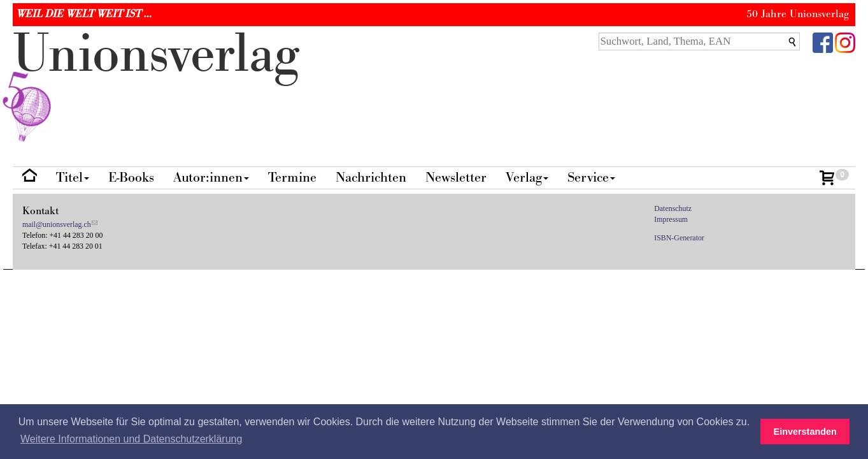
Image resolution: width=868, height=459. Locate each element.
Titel (73, 178)
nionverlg (156, 84)
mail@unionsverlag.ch (57, 224)
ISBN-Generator (679, 238)
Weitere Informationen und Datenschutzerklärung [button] (131, 439)
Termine (292, 178)
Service (591, 178)
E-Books (131, 178)
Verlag (527, 178)
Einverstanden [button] (805, 432)
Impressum (671, 219)
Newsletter (456, 178)
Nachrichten (371, 178)
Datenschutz (673, 208)
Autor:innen (211, 178)
